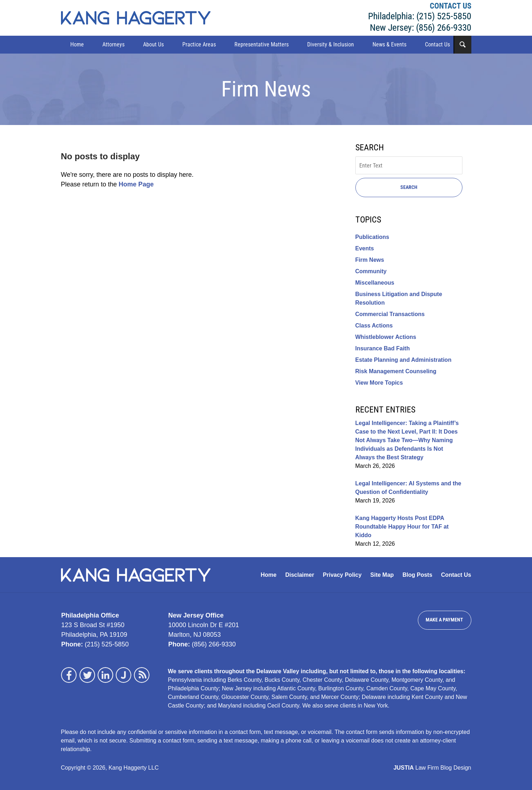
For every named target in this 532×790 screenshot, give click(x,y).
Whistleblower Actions (386, 337)
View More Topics (379, 383)
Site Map (382, 575)
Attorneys (113, 44)
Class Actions (374, 326)
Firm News (370, 260)
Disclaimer (300, 575)
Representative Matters (262, 44)
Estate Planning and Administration (404, 360)
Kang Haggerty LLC (420, 18)
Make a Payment (444, 620)
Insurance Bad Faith (383, 348)
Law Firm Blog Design (432, 768)
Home (77, 44)
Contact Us (437, 44)
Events (365, 248)
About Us (153, 44)
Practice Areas (199, 44)
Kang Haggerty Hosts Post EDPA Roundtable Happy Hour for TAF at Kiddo (402, 527)
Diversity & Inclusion (331, 44)
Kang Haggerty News (136, 18)
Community (371, 271)
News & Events (389, 44)
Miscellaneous (375, 283)
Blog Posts (417, 575)
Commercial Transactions (390, 314)
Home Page (136, 184)
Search (409, 187)
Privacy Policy (342, 575)
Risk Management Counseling (396, 371)
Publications (372, 237)
